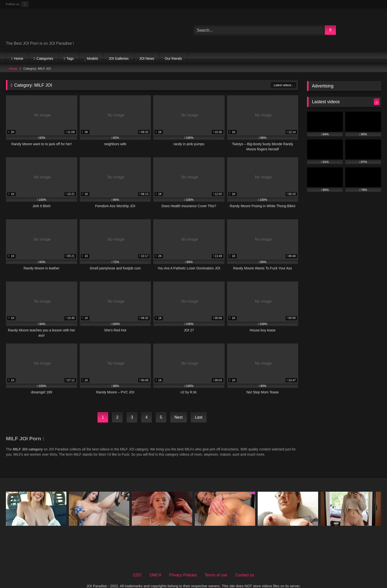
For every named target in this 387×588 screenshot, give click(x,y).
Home (19, 59)
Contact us (245, 566)
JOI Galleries (119, 59)
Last (199, 417)
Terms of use (216, 566)
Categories (45, 59)
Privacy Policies (183, 566)
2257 (137, 566)
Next (179, 417)
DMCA (155, 566)
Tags (70, 59)
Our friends (173, 59)
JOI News (147, 59)
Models (92, 59)
